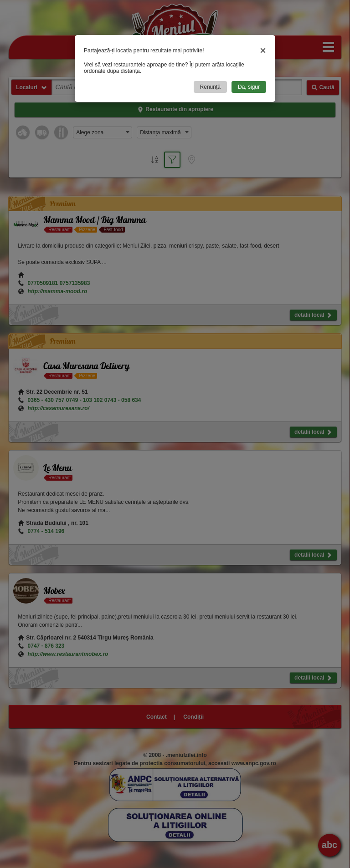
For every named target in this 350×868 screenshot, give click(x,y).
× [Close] (263, 50)
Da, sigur (249, 87)
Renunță (210, 87)
